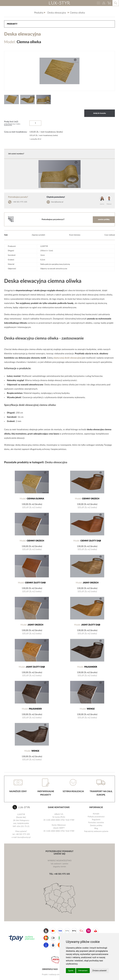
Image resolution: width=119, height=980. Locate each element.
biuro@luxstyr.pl (57, 202)
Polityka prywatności (96, 817)
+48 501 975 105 (20, 202)
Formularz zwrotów (96, 823)
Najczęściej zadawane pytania (96, 831)
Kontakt (96, 814)
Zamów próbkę (96, 826)
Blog (96, 828)
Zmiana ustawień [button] (99, 971)
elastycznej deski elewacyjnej (67, 358)
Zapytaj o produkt (38, 235)
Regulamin (96, 820)
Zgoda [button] (71, 971)
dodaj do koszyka (100, 113)
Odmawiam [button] (83, 971)
